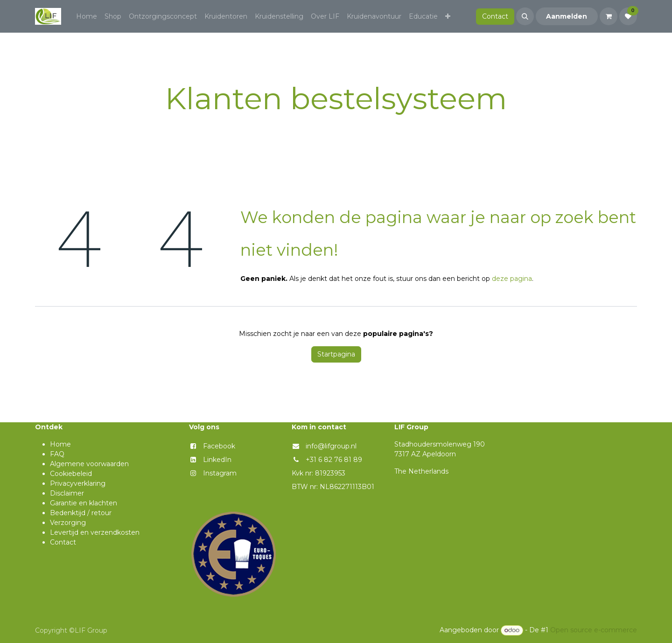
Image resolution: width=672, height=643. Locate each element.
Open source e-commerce (594, 630)
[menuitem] (87, 17)
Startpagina (336, 354)
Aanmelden (567, 16)
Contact (495, 16)
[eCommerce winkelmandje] (609, 16)
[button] (525, 16)
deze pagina (512, 279)
